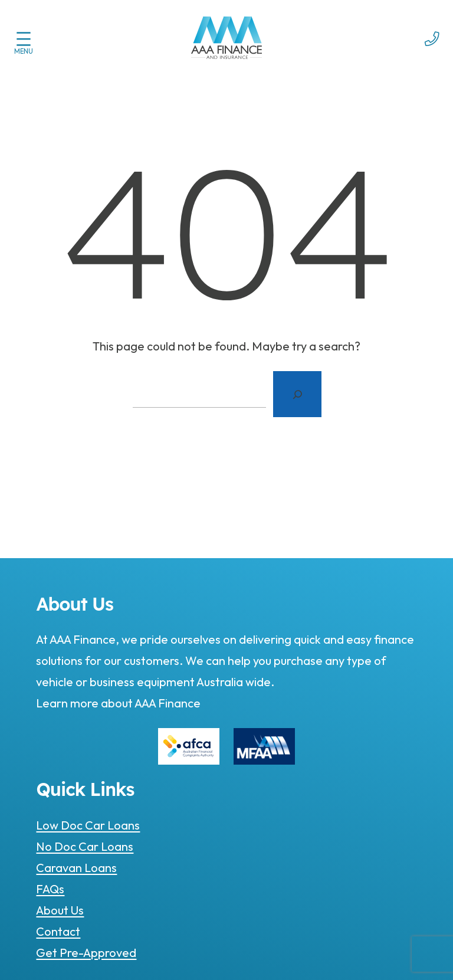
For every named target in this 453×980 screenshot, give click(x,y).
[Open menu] (24, 39)
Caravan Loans (76, 868)
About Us (60, 910)
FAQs (50, 889)
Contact (58, 931)
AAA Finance (167, 703)
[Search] (297, 394)
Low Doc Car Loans (88, 825)
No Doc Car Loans (85, 846)
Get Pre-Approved (86, 953)
